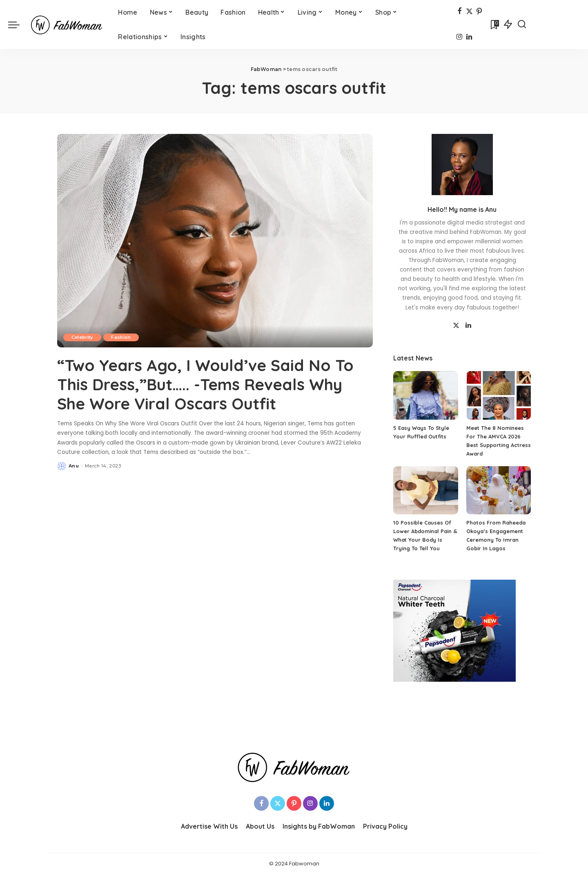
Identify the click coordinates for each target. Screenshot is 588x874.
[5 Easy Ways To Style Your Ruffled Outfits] (425, 395)
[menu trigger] (18, 24)
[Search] (522, 24)
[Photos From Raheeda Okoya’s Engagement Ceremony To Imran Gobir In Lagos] (499, 490)
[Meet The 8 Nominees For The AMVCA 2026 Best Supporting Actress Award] (499, 395)
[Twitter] (469, 12)
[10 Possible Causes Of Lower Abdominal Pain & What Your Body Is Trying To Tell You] (425, 490)
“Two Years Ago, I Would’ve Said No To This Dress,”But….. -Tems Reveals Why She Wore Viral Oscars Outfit (209, 384)
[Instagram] (460, 38)
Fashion (122, 337)
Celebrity (82, 337)
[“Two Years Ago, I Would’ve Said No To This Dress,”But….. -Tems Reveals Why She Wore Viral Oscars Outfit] (215, 240)
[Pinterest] (479, 12)
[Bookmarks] (494, 24)
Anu (74, 465)
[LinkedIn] (469, 38)
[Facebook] (460, 12)
